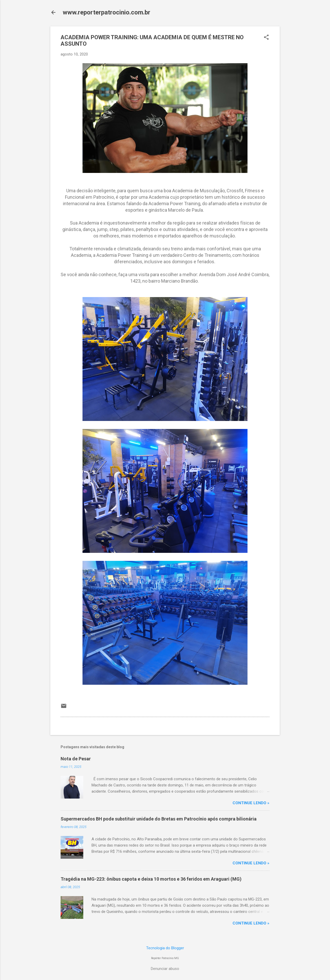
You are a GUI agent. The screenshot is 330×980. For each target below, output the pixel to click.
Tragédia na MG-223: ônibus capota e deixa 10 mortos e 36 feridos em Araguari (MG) (151, 879)
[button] (266, 38)
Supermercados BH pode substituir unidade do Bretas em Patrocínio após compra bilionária (159, 819)
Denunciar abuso (165, 969)
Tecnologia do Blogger (165, 948)
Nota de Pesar (76, 759)
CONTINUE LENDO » (251, 803)
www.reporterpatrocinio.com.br (106, 12)
